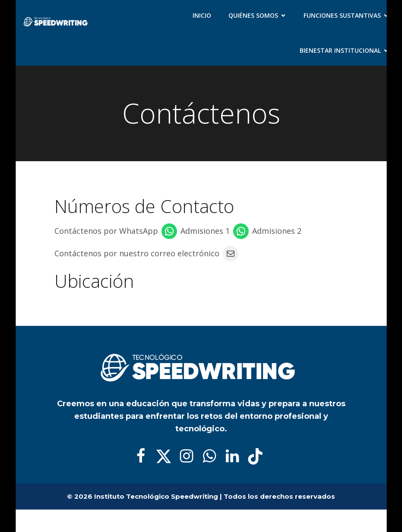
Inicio (202, 15)
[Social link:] (144, 456)
